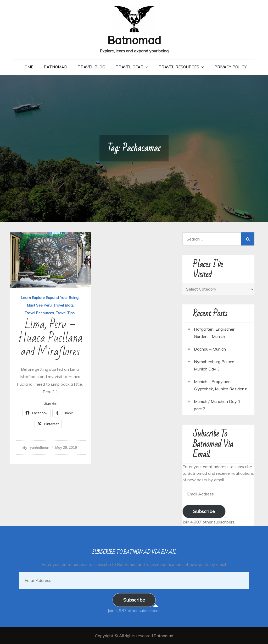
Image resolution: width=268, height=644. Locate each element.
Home (27, 67)
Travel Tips (65, 313)
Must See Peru (39, 305)
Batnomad (134, 40)
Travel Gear (130, 67)
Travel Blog (91, 67)
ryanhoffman (39, 447)
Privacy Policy (230, 67)
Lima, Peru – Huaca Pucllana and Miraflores (50, 338)
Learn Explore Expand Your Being (50, 298)
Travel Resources (179, 67)
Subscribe (204, 511)
